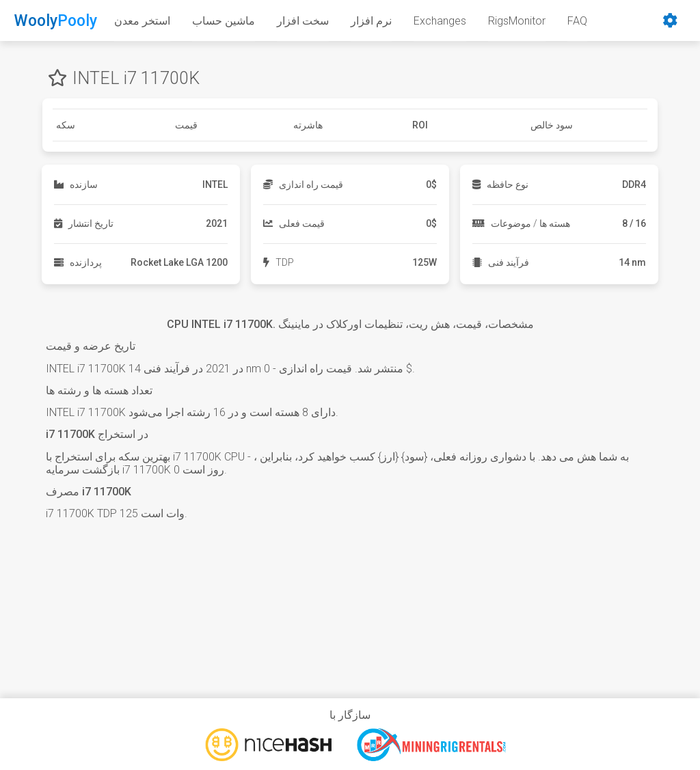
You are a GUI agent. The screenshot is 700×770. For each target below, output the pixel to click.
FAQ (577, 21)
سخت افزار (303, 21)
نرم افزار (371, 21)
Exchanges (440, 21)
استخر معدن (142, 21)
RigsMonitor (517, 21)
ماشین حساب (224, 21)
